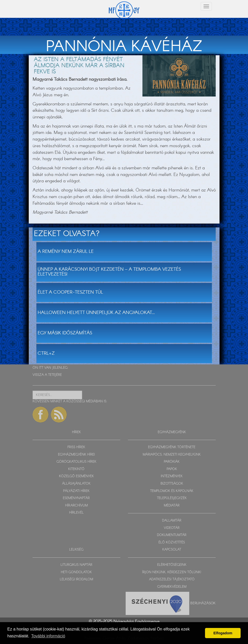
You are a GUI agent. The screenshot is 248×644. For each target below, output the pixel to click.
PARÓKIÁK (172, 462)
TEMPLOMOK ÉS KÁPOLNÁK (172, 491)
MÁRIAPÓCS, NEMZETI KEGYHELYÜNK (172, 455)
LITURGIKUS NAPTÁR (76, 565)
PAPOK (172, 469)
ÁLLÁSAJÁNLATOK (76, 484)
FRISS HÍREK (76, 447)
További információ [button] (48, 636)
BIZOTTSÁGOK (172, 484)
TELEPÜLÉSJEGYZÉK (172, 498)
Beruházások (203, 603)
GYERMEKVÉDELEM (172, 587)
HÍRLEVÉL (76, 513)
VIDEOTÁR (172, 528)
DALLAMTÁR (172, 521)
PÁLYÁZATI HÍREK (76, 491)
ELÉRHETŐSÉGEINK (172, 565)
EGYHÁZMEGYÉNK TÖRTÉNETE (172, 447)
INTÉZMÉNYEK (172, 476)
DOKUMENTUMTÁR (172, 535)
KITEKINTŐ (76, 469)
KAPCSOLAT (172, 550)
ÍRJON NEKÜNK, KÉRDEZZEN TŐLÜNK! (172, 572)
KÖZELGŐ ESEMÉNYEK (76, 476)
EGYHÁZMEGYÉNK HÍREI (76, 455)
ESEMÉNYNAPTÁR (76, 498)
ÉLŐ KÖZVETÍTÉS (172, 543)
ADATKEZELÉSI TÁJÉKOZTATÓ (172, 579)
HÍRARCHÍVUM (76, 506)
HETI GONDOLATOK (76, 572)
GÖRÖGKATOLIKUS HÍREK (76, 462)
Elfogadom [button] (223, 633)
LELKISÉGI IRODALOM (76, 579)
